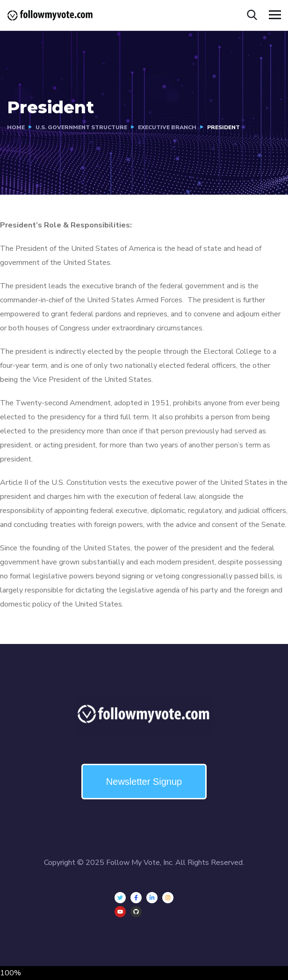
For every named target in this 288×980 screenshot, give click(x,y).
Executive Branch (167, 127)
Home (16, 127)
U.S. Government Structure (81, 127)
